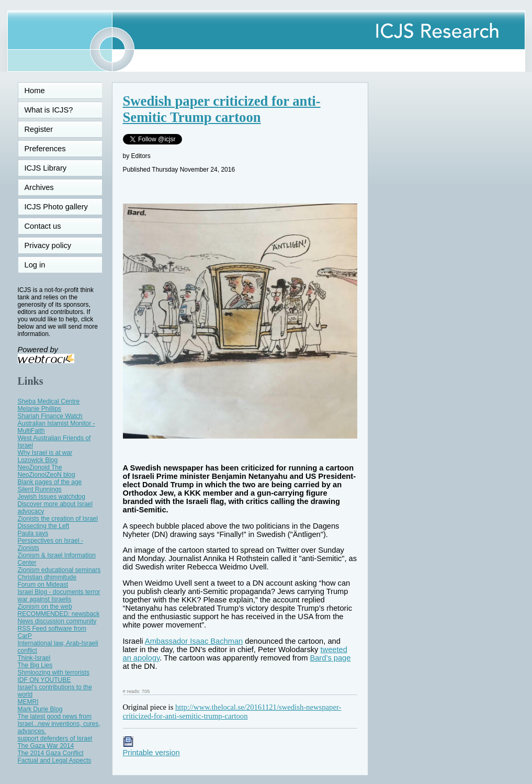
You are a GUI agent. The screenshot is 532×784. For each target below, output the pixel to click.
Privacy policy (48, 245)
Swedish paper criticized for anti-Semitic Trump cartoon (222, 109)
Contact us (43, 226)
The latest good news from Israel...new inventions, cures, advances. (59, 724)
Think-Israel (34, 658)
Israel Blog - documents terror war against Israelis (59, 596)
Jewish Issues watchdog (52, 497)
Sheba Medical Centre (49, 401)
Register (39, 129)
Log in (41, 265)
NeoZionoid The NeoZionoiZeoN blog (47, 471)
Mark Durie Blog (40, 709)
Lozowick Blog (38, 460)
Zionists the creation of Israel (58, 519)
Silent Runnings (40, 489)
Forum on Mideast (43, 585)
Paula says (33, 533)
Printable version (151, 748)
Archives (39, 187)
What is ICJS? (49, 110)
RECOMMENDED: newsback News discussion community (59, 618)
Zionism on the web (45, 607)
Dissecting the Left (44, 526)
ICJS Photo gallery (56, 207)
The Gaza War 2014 (46, 746)
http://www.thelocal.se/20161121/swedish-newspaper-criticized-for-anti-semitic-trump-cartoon (232, 712)
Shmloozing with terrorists (54, 673)
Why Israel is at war (45, 453)
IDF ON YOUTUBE (44, 680)
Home (35, 91)
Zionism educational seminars (59, 570)
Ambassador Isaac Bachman (194, 641)
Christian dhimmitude (47, 577)
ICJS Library (46, 168)
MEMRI (28, 702)
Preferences (45, 149)
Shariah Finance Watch (50, 416)
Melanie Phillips (39, 409)
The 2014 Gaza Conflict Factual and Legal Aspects (55, 757)
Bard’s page (330, 658)
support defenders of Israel (55, 738)
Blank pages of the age (50, 482)
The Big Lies (35, 665)
